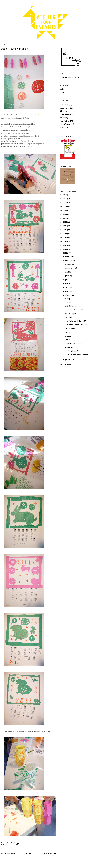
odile (62, 89)
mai (67, 284)
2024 (65, 203)
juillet (68, 276)
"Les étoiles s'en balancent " (75, 321)
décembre (69, 257)
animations (64, 105)
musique (63, 118)
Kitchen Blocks (70, 329)
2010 (65, 364)
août (67, 272)
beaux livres (65, 108)
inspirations (65, 115)
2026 (65, 195)
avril (67, 288)
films (62, 111)
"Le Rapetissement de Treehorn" (77, 355)
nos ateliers (13, 845)
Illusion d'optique (71, 347)
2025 (65, 199)
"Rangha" (68, 302)
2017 (65, 230)
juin (67, 280)
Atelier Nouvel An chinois (15, 49)
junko (62, 93)
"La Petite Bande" (71, 351)
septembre (70, 268)
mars (67, 291)
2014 (65, 242)
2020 (65, 218)
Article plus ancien (49, 853)
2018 (65, 226)
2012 (65, 249)
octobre (69, 264)
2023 (65, 207)
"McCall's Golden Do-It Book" (76, 325)
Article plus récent (8, 853)
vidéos (63, 128)
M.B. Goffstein (70, 306)
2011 (65, 253)
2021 (65, 214)
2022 (65, 211)
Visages (68, 336)
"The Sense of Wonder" (74, 310)
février (68, 295)
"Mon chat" (69, 317)
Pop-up (68, 299)
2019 (65, 222)
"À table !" (69, 332)
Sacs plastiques (71, 314)
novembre (69, 260)
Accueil (29, 853)
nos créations (65, 124)
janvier (68, 360)
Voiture (68, 340)
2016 (65, 234)
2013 (65, 245)
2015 (65, 238)
